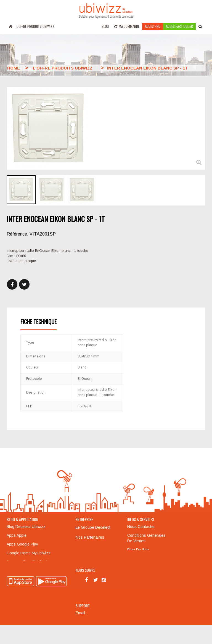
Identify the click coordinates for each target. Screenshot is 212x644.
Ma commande (127, 26)
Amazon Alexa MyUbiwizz (29, 562)
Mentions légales (91, 547)
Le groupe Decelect (93, 527)
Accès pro (153, 26)
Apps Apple (17, 535)
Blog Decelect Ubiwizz (26, 527)
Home (14, 68)
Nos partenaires (90, 537)
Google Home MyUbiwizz (29, 553)
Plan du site (138, 550)
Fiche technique (39, 322)
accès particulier (179, 26)
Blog (105, 26)
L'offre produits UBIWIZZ (35, 26)
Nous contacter (141, 527)
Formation (136, 559)
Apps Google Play (22, 544)
